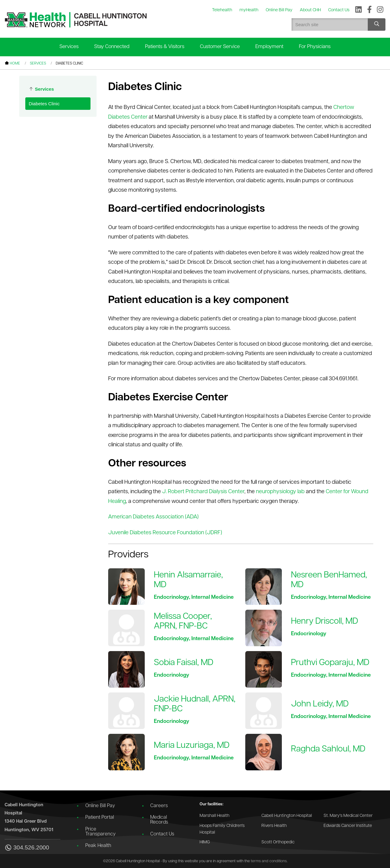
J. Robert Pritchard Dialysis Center (203, 492)
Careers (159, 806)
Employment (269, 47)
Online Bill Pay (100, 806)
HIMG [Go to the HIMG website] (205, 842)
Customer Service (220, 47)
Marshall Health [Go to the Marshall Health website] (214, 816)
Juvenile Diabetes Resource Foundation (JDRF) (165, 533)
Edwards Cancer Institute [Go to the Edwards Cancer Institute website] (348, 826)
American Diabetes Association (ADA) (153, 517)
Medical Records (159, 820)
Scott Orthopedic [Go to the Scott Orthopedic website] (278, 842)
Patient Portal (100, 817)
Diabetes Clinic (44, 104)
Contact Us (162, 834)
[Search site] (377, 24)
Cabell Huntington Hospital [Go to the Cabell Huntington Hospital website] (287, 816)
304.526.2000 (27, 848)
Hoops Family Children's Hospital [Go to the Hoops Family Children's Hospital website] (222, 829)
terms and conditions (269, 861)
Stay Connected (112, 47)
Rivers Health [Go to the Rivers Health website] (274, 826)
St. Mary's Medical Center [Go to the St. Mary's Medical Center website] (348, 816)
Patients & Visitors (165, 47)
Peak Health (98, 846)
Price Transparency (100, 832)
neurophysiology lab (280, 492)
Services (69, 47)
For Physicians (315, 47)
